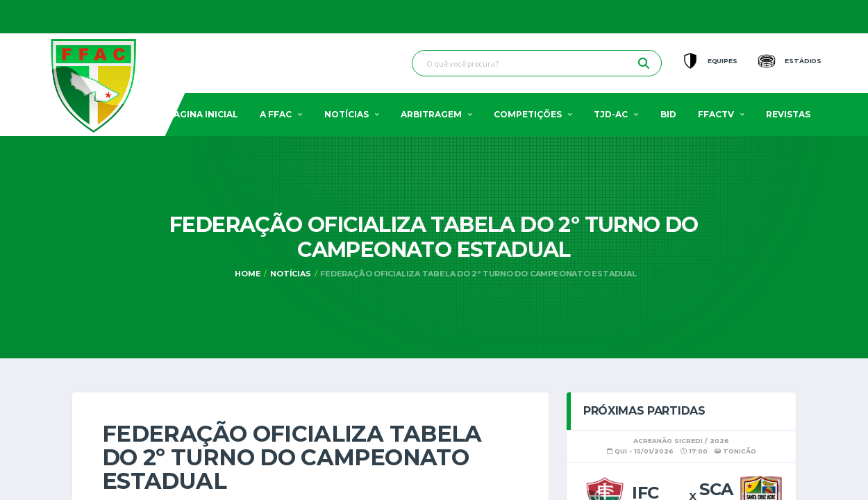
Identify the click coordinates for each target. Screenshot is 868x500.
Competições (528, 114)
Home (248, 274)
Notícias (347, 114)
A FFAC (276, 114)
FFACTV (716, 114)
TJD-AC (611, 114)
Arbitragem (431, 114)
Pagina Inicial (203, 114)
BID (668, 114)
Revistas (788, 114)
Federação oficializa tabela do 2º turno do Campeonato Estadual (478, 274)
